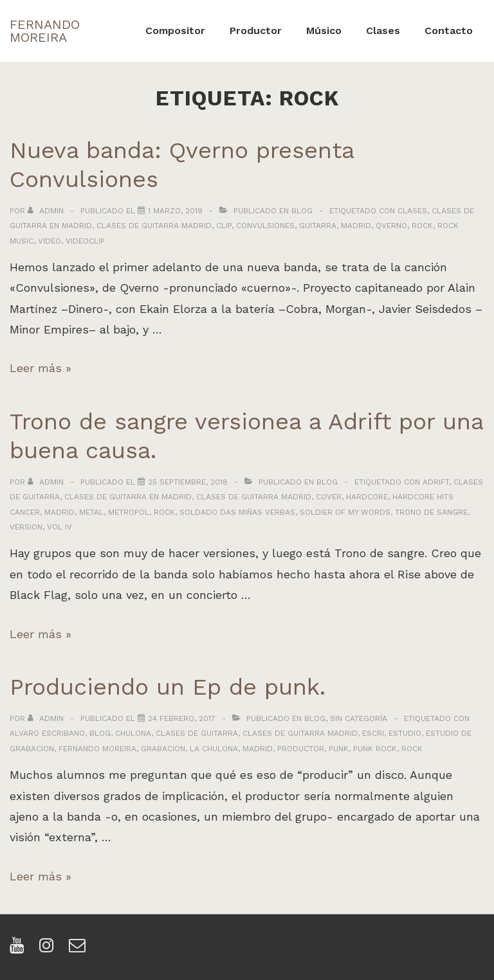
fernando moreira (97, 749)
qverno (391, 226)
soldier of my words (345, 512)
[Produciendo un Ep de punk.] (182, 718)
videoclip (85, 241)
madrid (356, 226)
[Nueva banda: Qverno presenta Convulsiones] (175, 211)
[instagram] (49, 949)
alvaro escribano (47, 733)
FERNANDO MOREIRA (45, 31)
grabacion (163, 749)
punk (339, 749)
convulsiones (265, 226)
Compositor (175, 31)
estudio (405, 733)
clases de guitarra (197, 733)
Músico (324, 31)
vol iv (59, 527)
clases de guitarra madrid (154, 226)
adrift (436, 482)
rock (422, 226)
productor (301, 749)
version (26, 527)
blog (100, 733)
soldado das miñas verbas (237, 512)
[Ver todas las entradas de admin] (47, 211)
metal (91, 512)
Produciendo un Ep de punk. (168, 687)
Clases (383, 31)
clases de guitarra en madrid (128, 497)
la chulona (214, 749)
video (50, 241)
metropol (129, 512)
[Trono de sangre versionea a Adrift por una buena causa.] (188, 482)
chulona (133, 733)
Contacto (449, 31)
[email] (79, 949)
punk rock (375, 749)
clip (224, 226)
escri (373, 733)
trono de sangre (431, 512)
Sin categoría (359, 718)
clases (412, 211)
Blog (302, 211)
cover (329, 497)
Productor (256, 31)
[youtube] (20, 949)
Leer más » (41, 368)
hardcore (367, 497)
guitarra (318, 226)
